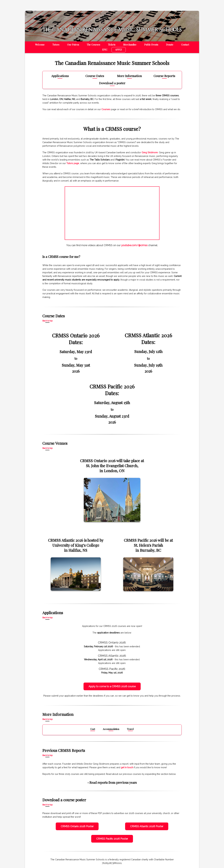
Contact (185, 45)
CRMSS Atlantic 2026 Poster (147, 826)
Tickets (112, 45)
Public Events (151, 45)
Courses (106, 109)
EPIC (105, 50)
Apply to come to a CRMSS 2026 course (112, 686)
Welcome (40, 45)
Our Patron (73, 45)
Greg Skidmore (150, 152)
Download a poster (112, 83)
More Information (130, 76)
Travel (130, 729)
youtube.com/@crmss (134, 245)
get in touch (127, 767)
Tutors (56, 45)
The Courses (93, 45)
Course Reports (164, 76)
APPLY (119, 50)
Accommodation (111, 729)
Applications (60, 76)
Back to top (47, 321)
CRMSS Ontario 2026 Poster (77, 826)
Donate (170, 45)
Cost (93, 729)
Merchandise (130, 45)
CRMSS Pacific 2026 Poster (112, 839)
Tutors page (73, 163)
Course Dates (95, 76)
